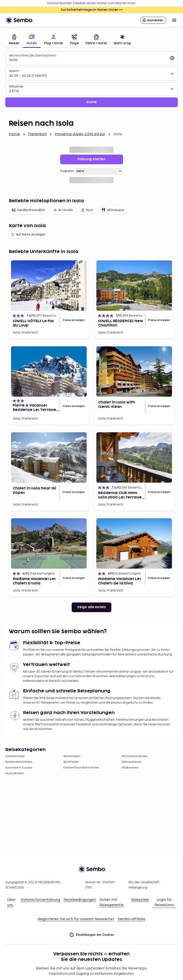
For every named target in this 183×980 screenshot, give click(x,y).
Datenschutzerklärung (40, 900)
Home (14, 134)
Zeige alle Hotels (91, 607)
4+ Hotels (63, 210)
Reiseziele (140, 900)
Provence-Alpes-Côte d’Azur (80, 134)
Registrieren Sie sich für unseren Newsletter (76, 919)
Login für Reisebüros (164, 902)
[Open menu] (174, 20)
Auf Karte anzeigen (28, 235)
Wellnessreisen (132, 762)
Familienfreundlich (28, 210)
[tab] (14, 40)
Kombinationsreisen (19, 762)
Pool (87, 210)
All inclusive (112, 210)
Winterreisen (72, 756)
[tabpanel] (91, 79)
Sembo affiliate (132, 919)
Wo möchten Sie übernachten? (33, 56)
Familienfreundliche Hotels (81, 768)
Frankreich (37, 134)
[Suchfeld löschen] (172, 58)
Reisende (16, 87)
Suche (91, 102)
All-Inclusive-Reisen (134, 756)
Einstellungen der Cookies (91, 935)
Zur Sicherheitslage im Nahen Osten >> (92, 10)
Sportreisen (71, 762)
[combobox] (88, 60)
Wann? (14, 71)
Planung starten (91, 159)
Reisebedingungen (80, 900)
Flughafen (67, 171)
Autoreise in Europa (19, 768)
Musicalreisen (15, 773)
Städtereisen (130, 768)
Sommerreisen (15, 756)
